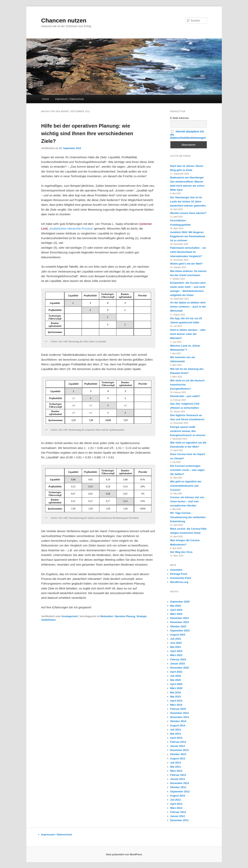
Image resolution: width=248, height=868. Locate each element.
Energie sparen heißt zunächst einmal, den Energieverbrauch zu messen (188, 431)
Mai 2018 (175, 692)
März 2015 (176, 705)
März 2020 (176, 688)
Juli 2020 (176, 676)
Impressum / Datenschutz (69, 99)
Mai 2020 (175, 680)
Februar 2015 (178, 709)
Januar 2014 (178, 746)
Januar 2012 (178, 816)
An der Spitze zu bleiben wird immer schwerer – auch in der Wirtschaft (188, 307)
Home (46, 99)
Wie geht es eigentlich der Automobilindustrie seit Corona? (186, 486)
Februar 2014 (178, 742)
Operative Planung (125, 616)
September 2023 (180, 631)
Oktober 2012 (178, 787)
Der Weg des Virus (181, 552)
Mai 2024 (175, 606)
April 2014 (176, 738)
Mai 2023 (175, 647)
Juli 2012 (176, 800)
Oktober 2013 (178, 754)
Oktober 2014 (178, 721)
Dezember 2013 (180, 750)
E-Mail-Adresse (180, 118)
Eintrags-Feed (179, 574)
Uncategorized (69, 616)
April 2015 (176, 701)
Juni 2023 (176, 643)
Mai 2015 (175, 697)
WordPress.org (179, 582)
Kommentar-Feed (181, 578)
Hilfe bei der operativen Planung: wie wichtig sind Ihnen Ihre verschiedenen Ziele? (87, 133)
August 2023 (178, 635)
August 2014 (178, 725)
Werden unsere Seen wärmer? (188, 213)
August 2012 (178, 796)
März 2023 (176, 655)
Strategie (141, 616)
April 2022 (176, 672)
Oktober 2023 (178, 626)
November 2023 (180, 622)
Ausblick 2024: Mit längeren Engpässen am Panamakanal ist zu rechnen (188, 236)
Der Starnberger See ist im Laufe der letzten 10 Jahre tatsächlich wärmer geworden (188, 202)
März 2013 (176, 771)
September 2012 (180, 792)
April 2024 (176, 610)
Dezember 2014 (180, 713)
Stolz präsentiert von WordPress (124, 855)
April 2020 (176, 684)
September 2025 (180, 602)
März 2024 (176, 614)
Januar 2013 (178, 779)
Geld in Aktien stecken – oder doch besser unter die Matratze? (188, 334)
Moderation (107, 616)
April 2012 (176, 804)
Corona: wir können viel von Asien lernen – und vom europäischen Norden (187, 501)
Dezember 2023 (180, 618)
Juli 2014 (176, 730)
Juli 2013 (176, 763)
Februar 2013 (178, 775)
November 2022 (180, 668)
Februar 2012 (178, 812)
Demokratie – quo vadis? (185, 396)
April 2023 (176, 651)
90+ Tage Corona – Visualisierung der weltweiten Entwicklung (188, 517)
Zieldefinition (49, 620)
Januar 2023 (178, 664)
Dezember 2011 (180, 820)
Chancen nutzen (64, 20)
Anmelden (176, 570)
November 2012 (180, 783)
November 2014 (180, 717)
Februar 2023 (178, 659)
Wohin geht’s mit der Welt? (187, 264)
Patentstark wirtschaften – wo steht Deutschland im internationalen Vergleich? (188, 252)
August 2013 (178, 758)
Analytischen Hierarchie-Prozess (71, 228)
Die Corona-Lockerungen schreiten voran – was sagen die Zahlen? (188, 470)
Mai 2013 (175, 767)
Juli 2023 (176, 639)
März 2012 (176, 808)
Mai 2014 (175, 734)
